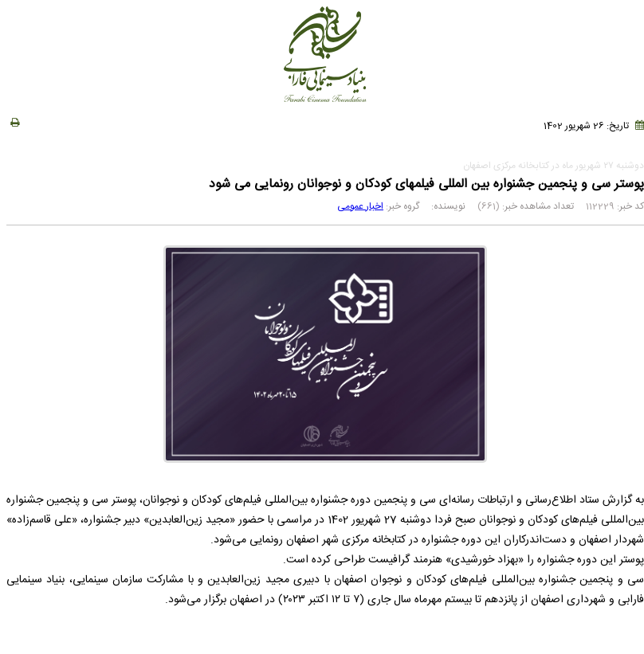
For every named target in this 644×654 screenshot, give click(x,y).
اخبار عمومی (360, 206)
